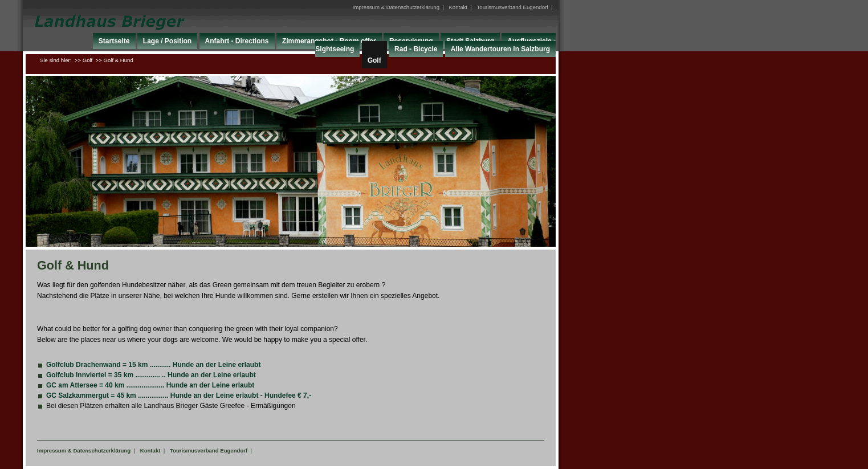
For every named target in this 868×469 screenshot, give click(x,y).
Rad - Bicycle (416, 49)
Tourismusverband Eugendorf (513, 7)
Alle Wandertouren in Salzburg (500, 49)
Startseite (114, 41)
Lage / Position (167, 41)
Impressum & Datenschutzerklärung (396, 7)
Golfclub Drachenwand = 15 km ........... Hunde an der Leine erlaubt (153, 365)
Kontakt (458, 7)
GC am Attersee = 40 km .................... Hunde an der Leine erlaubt (150, 385)
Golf (374, 60)
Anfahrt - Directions (237, 41)
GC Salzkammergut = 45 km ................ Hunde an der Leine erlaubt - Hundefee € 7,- (179, 395)
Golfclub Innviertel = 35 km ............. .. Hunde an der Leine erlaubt (151, 375)
